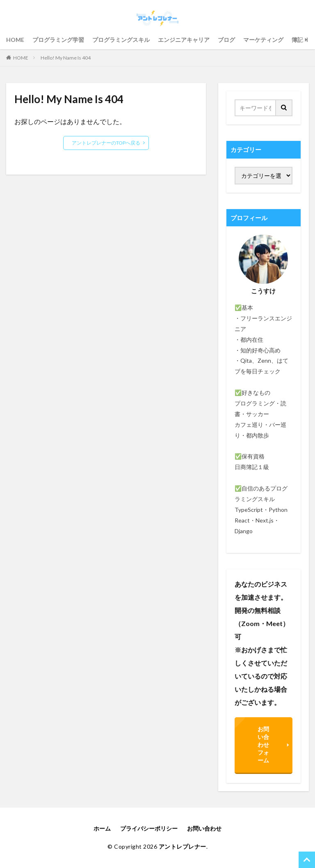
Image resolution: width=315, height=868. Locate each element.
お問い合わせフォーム (263, 745)
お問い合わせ (204, 828)
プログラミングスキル (121, 40)
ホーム (102, 828)
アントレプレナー (183, 846)
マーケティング (263, 40)
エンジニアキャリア (184, 40)
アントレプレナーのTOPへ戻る (106, 143)
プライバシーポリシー (149, 828)
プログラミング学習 (58, 40)
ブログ (226, 40)
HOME (15, 40)
